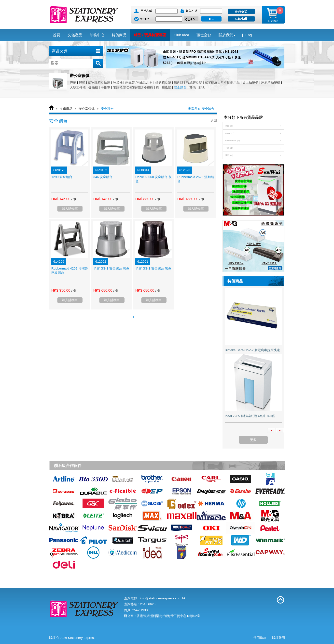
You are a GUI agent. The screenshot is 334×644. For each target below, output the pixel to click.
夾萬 (73, 83)
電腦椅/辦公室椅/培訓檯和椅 (133, 87)
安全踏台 (180, 87)
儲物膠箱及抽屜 (99, 83)
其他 (193, 87)
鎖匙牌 (179, 83)
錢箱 (82, 83)
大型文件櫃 (78, 87)
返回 (214, 121)
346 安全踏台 (103, 177)
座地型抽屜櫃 (271, 83)
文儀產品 (66, 109)
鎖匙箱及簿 (163, 83)
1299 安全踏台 (62, 177)
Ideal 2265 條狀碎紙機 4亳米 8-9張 (250, 416)
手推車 (105, 87)
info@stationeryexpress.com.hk (163, 598)
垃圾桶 (118, 83)
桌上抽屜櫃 (250, 83)
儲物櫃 (93, 87)
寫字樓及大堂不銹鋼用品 (222, 83)
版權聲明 (278, 638)
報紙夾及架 (194, 83)
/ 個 (74, 199)
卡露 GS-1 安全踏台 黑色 (153, 268)
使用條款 (260, 638)
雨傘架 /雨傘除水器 (139, 83)
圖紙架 (166, 87)
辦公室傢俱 (87, 109)
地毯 (201, 87)
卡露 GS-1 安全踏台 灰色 (111, 268)
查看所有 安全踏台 (201, 109)
